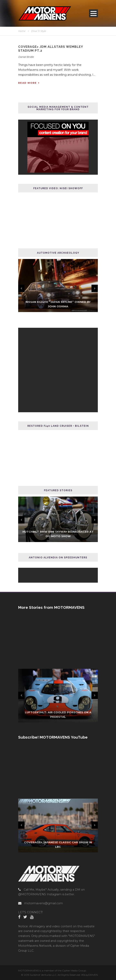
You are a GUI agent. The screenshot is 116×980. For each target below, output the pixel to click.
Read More (29, 83)
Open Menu (93, 13)
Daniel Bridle (26, 57)
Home (22, 31)
